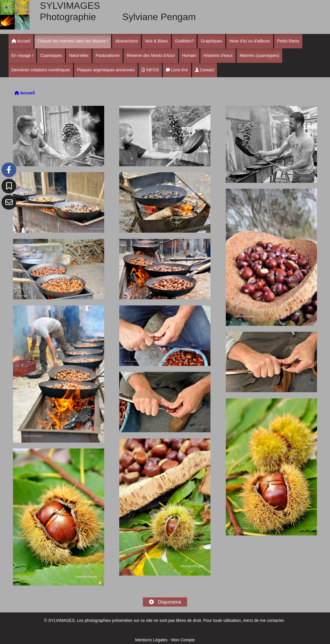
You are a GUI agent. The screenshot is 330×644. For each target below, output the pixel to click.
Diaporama (165, 602)
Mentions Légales (151, 640)
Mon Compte (183, 640)
